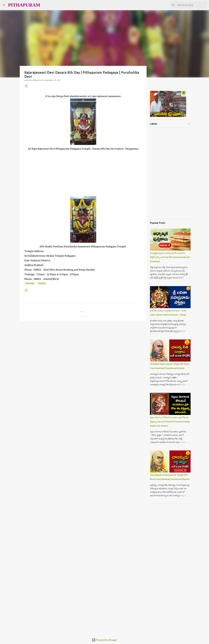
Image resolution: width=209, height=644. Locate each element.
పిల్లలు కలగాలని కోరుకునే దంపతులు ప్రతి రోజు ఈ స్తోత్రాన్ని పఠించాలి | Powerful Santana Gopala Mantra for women (170, 422)
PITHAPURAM (24, 5)
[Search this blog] (191, 5)
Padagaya (30, 283)
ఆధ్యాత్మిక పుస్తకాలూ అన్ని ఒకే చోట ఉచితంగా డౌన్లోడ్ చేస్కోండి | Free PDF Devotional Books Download (170, 257)
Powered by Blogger (105, 640)
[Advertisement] (83, 171)
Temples (42, 283)
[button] (26, 86)
